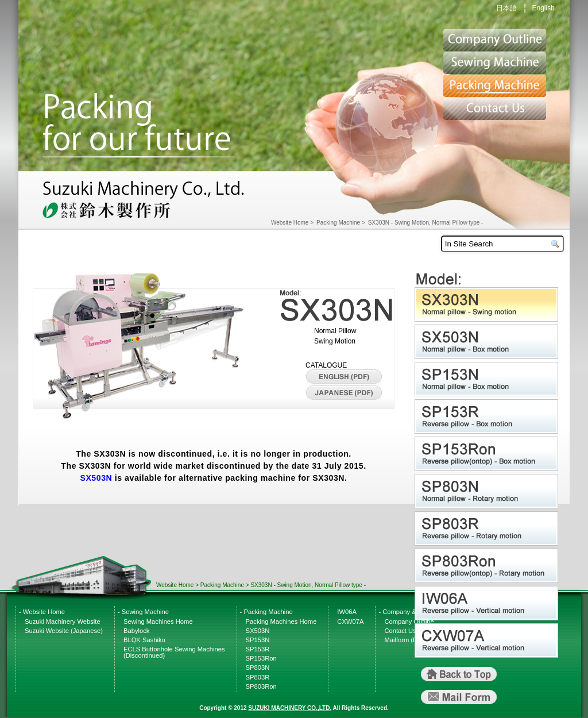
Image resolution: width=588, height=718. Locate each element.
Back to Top (459, 674)
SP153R (488, 416)
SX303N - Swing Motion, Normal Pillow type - (426, 223)
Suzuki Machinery (145, 201)
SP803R (488, 528)
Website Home (290, 223)
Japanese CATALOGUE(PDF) (344, 393)
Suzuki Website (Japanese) (64, 631)
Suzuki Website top (495, 40)
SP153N (488, 379)
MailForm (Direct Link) (459, 697)
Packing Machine (495, 86)
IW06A (488, 603)
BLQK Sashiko (144, 640)
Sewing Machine (495, 63)
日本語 (506, 8)
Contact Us (495, 109)
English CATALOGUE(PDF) (344, 377)
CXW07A (488, 640)
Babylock (136, 631)
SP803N (488, 491)
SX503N (96, 478)
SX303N (488, 304)
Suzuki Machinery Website (63, 622)
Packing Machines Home (281, 622)
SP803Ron (488, 566)
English (543, 8)
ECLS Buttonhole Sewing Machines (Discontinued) (174, 652)
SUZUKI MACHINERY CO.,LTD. (290, 708)
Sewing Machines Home (158, 622)
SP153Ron (488, 454)
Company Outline (409, 622)
